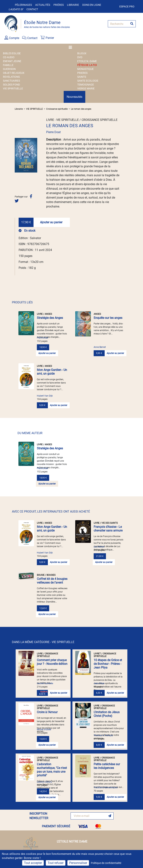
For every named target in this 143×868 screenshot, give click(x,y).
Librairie (73, 5)
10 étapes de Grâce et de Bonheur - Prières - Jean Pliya (108, 664)
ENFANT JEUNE (12, 61)
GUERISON (9, 69)
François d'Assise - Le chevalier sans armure (108, 529)
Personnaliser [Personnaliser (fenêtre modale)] (78, 863)
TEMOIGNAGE (86, 85)
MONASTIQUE (85, 69)
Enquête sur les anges (108, 318)
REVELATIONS (11, 77)
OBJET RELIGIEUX (14, 73)
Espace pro (127, 7)
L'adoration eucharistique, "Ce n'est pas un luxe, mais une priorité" (52, 770)
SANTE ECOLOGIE (88, 81)
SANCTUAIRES (11, 81)
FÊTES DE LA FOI (87, 65)
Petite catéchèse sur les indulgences (107, 766)
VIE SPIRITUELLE (13, 88)
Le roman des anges (81, 109)
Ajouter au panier (51, 222)
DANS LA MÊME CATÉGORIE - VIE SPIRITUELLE (43, 642)
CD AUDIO (9, 57)
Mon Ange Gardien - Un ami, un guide (52, 372)
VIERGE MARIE (86, 88)
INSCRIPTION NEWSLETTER (39, 816)
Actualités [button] (43, 5)
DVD (80, 57)
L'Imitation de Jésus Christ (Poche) (107, 714)
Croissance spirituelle (57, 109)
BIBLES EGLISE (12, 53)
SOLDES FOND (11, 85)
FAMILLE (8, 65)
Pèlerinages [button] (23, 5)
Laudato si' (16, 9)
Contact (32, 9)
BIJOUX (82, 53)
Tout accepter (33, 863)
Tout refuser (56, 863)
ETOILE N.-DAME (87, 61)
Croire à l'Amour (47, 712)
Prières (59, 5)
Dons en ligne (92, 5)
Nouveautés (74, 97)
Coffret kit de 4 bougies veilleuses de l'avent (52, 581)
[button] (16, 155)
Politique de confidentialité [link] (106, 863)
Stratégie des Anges (50, 318)
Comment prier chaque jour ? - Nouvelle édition (52, 662)
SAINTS (82, 77)
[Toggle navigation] (71, 47)
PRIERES (82, 73)
